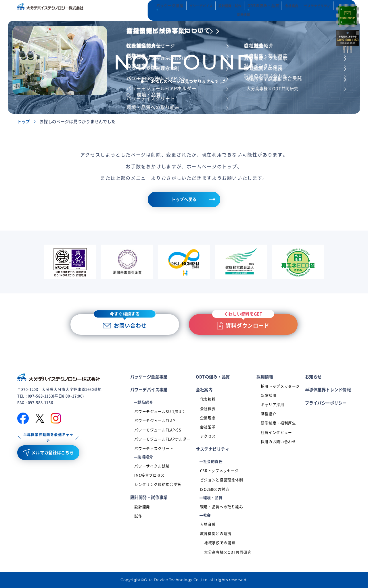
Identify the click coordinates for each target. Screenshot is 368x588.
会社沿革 (208, 427)
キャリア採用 (273, 405)
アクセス (208, 436)
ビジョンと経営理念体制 (222, 480)
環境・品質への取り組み (222, 507)
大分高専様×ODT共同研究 (228, 552)
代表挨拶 (208, 399)
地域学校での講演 (220, 543)
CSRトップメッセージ (220, 471)
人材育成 (208, 524)
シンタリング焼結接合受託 (158, 484)
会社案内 (204, 390)
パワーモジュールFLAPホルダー (162, 439)
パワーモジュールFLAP (155, 421)
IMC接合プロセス (149, 475)
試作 (138, 516)
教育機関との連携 (216, 534)
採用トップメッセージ (280, 386)
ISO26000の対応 (215, 489)
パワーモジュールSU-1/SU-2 (160, 412)
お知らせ (313, 377)
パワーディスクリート (154, 449)
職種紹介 (269, 414)
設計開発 (142, 507)
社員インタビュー (276, 433)
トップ (24, 122)
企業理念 (208, 418)
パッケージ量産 (141, 10)
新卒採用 (269, 395)
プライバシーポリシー (326, 403)
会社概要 (208, 409)
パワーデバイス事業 (149, 390)
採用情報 (265, 377)
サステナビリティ (212, 449)
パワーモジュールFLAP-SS (158, 430)
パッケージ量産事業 (149, 377)
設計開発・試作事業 (149, 497)
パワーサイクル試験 (152, 466)
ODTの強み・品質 (234, 10)
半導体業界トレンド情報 (328, 390)
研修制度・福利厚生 (278, 423)
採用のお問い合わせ (278, 442)
